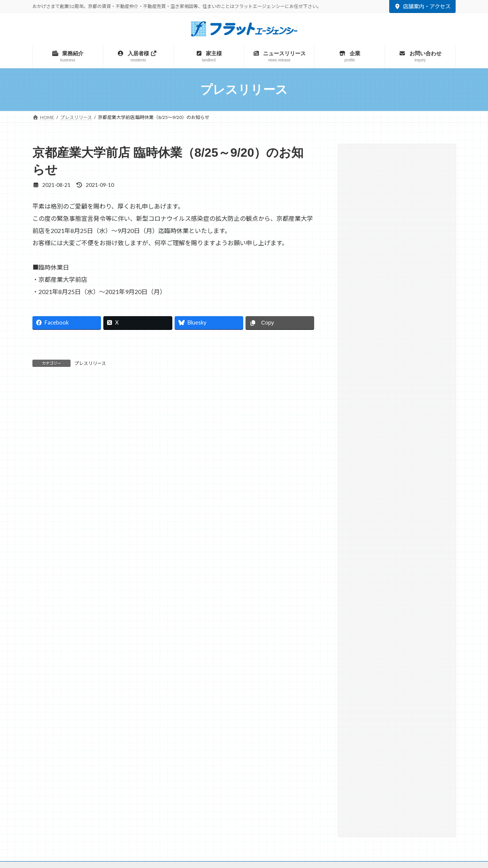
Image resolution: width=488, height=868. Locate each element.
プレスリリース (90, 363)
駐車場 (315, 742)
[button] (397, 335)
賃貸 (118, 742)
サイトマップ (197, 708)
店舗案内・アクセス (423, 6)
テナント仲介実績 (372, 199)
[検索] (431, 159)
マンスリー (196, 742)
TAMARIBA (360, 742)
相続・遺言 (364, 245)
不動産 (152, 742)
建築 (237, 742)
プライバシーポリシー (282, 708)
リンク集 (235, 708)
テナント (274, 742)
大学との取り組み (372, 230)
